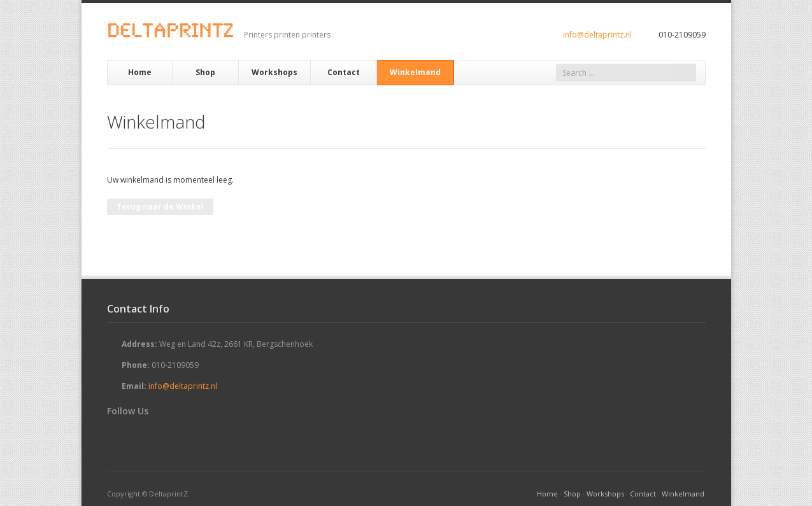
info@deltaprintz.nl (597, 35)
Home (140, 72)
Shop (205, 72)
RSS (153, 435)
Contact (344, 72)
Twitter (115, 435)
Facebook (134, 435)
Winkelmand (415, 72)
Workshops (274, 72)
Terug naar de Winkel (160, 207)
